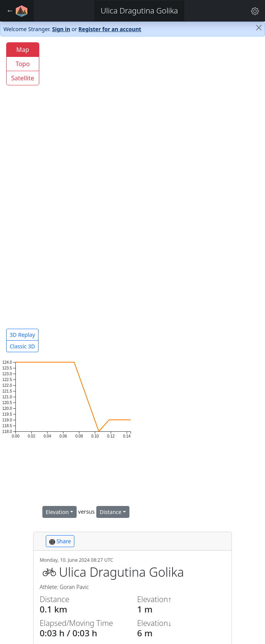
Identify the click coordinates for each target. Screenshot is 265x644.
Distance (111, 512)
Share (60, 541)
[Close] (259, 28)
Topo (23, 64)
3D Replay (22, 335)
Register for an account (110, 29)
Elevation (57, 512)
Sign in (61, 29)
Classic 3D (22, 346)
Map (23, 50)
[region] (132, 198)
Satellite (23, 78)
